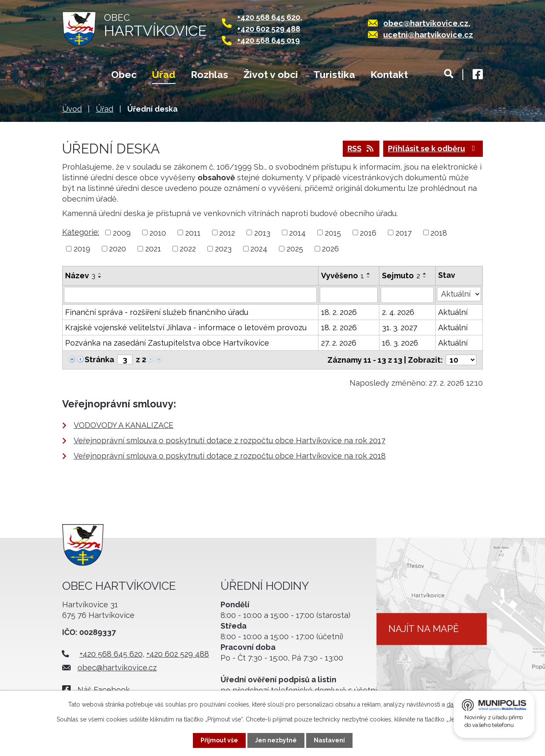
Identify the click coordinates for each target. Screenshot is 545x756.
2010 (158, 232)
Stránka (99, 359)
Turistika (334, 74)
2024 (259, 249)
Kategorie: (81, 232)
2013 (262, 232)
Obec (124, 74)
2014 (297, 232)
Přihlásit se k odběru (433, 149)
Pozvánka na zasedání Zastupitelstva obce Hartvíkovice (167, 343)
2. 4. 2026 (398, 312)
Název (80, 276)
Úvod (79, 75)
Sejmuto (401, 276)
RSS (361, 149)
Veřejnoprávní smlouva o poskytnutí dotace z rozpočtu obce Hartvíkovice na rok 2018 (230, 456)
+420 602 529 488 (269, 29)
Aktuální (453, 312)
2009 (122, 232)
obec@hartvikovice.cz (426, 23)
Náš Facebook (104, 690)
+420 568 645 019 (268, 40)
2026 (330, 249)
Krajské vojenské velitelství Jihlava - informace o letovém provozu (186, 328)
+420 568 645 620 (269, 17)
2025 (295, 249)
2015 (333, 232)
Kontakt (389, 74)
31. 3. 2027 (400, 328)
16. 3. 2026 (400, 343)
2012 (227, 232)
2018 (439, 232)
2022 (188, 249)
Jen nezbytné (276, 740)
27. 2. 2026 (339, 343)
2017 (404, 232)
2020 (118, 249)
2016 (368, 232)
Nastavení (329, 740)
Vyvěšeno (343, 276)
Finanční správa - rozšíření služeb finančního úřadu (157, 312)
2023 (223, 249)
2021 (153, 249)
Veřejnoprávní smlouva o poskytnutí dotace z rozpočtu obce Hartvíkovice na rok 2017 (229, 440)
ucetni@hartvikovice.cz (428, 35)
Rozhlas (209, 74)
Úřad (164, 74)
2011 (193, 232)
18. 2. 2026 (339, 312)
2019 (82, 249)
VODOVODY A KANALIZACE (123, 425)
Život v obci (271, 74)
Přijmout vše (219, 740)
